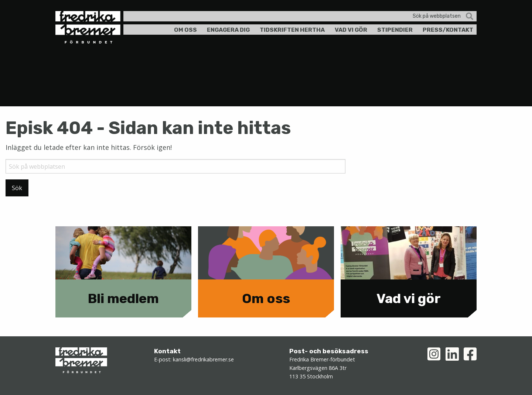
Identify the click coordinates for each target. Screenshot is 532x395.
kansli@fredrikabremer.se (203, 359)
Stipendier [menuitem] (395, 30)
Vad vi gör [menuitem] (351, 30)
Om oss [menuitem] (185, 30)
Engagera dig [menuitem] (228, 30)
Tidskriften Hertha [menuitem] (292, 30)
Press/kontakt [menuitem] (448, 30)
